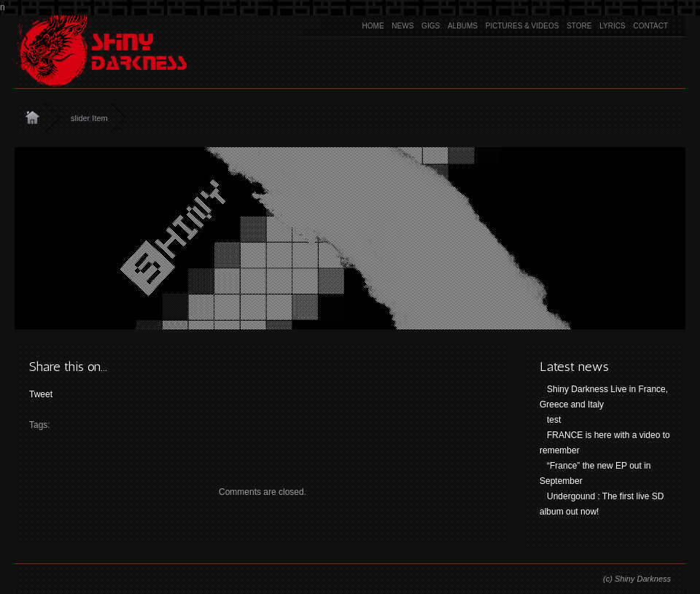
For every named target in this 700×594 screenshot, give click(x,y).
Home (373, 26)
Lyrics (612, 26)
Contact (650, 26)
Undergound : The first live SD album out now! (602, 504)
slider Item (89, 118)
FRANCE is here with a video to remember (605, 443)
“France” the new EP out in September (595, 473)
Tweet (41, 394)
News (402, 26)
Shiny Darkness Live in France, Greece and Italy (604, 397)
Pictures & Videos (522, 26)
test (554, 420)
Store (579, 26)
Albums (463, 26)
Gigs (431, 26)
